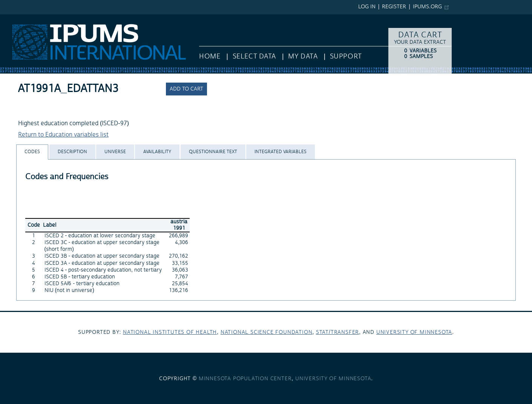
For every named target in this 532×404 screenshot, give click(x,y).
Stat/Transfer (337, 332)
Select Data (254, 56)
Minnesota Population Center (245, 379)
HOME (210, 56)
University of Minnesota (414, 332)
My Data (303, 56)
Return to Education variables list (63, 135)
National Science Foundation (267, 332)
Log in (367, 7)
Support (346, 56)
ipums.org (427, 7)
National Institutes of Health (170, 332)
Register (394, 7)
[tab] (32, 152)
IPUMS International (27, 18)
